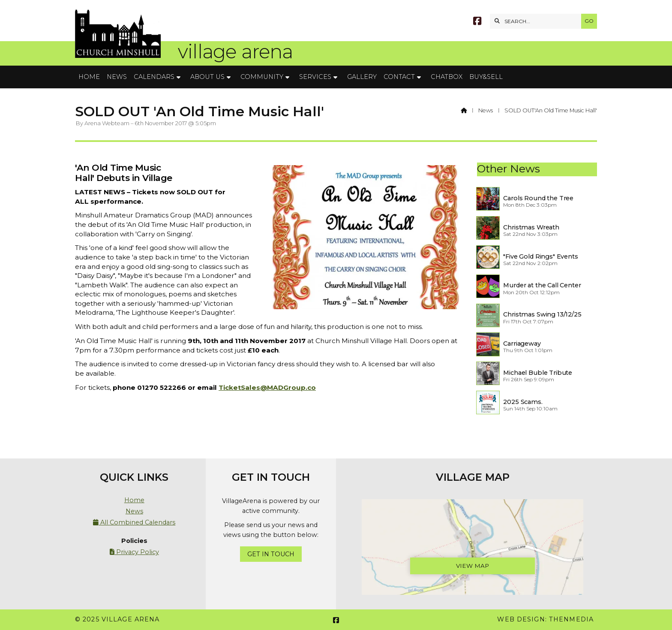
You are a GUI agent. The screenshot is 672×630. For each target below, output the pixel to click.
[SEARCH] (538, 21)
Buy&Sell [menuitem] (486, 77)
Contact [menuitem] (399, 77)
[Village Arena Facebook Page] (477, 22)
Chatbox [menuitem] (447, 77)
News (486, 110)
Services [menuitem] (315, 77)
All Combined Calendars (134, 522)
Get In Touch (271, 554)
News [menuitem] (117, 77)
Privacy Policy (134, 552)
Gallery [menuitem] (362, 77)
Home (134, 500)
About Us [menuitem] (207, 77)
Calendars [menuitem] (154, 77)
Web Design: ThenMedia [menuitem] (545, 619)
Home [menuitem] (89, 77)
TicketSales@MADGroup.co (267, 387)
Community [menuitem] (262, 77)
